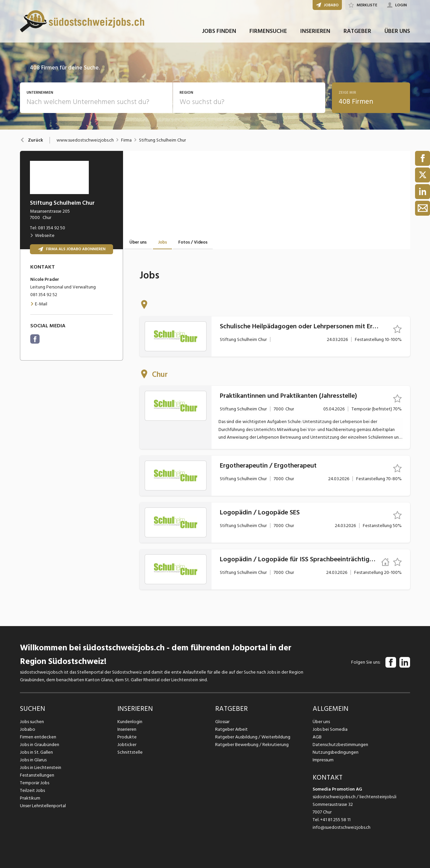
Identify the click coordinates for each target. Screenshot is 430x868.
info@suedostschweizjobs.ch (342, 827)
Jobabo (28, 729)
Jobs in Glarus (33, 760)
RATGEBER (357, 33)
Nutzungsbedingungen (335, 752)
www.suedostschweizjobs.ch (85, 140)
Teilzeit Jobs (32, 790)
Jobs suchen (32, 722)
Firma (126, 140)
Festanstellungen (37, 775)
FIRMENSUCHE (268, 33)
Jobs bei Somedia (330, 729)
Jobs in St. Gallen (36, 752)
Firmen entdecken (38, 737)
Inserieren (127, 729)
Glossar (222, 722)
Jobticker (127, 745)
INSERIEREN (315, 33)
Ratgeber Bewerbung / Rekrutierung (251, 745)
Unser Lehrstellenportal (43, 806)
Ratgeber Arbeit (231, 729)
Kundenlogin (130, 722)
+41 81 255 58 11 (335, 820)
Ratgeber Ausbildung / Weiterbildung (252, 737)
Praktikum (30, 798)
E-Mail (39, 304)
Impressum (323, 760)
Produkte (127, 737)
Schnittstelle (130, 752)
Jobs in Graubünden (39, 745)
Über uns (321, 722)
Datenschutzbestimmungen (340, 745)
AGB (317, 737)
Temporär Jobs (35, 783)
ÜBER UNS (397, 33)
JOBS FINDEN (219, 33)
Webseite (42, 235)
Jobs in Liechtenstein (41, 767)
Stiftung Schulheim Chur (162, 140)
